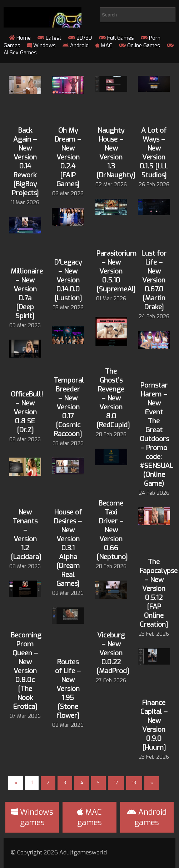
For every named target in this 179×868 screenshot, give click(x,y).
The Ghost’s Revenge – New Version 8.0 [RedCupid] (113, 398)
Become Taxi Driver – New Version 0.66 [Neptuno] (112, 530)
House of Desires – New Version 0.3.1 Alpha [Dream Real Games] (68, 548)
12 (116, 783)
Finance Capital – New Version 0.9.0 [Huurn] (154, 725)
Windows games (32, 817)
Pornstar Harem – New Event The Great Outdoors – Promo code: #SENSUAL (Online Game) (156, 434)
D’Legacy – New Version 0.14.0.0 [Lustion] (68, 280)
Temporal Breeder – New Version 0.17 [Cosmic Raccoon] (69, 407)
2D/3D (80, 38)
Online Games (140, 45)
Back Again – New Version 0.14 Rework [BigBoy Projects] (25, 162)
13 (134, 783)
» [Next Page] (152, 783)
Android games (147, 817)
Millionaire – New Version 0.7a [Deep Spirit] (27, 294)
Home (20, 38)
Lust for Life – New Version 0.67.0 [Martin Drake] (154, 280)
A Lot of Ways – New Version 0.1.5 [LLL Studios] (154, 153)
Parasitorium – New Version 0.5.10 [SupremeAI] (116, 271)
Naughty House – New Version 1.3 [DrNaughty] (116, 153)
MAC (104, 45)
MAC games (89, 817)
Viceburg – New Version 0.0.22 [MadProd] (113, 653)
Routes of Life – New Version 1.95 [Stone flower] (68, 689)
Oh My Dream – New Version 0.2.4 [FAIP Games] (68, 157)
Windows (41, 45)
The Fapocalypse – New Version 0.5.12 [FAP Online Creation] (159, 593)
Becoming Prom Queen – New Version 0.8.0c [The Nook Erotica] (26, 671)
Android (76, 45)
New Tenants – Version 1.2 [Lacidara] (26, 534)
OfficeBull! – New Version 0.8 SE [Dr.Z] (27, 412)
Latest (49, 38)
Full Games (116, 38)
